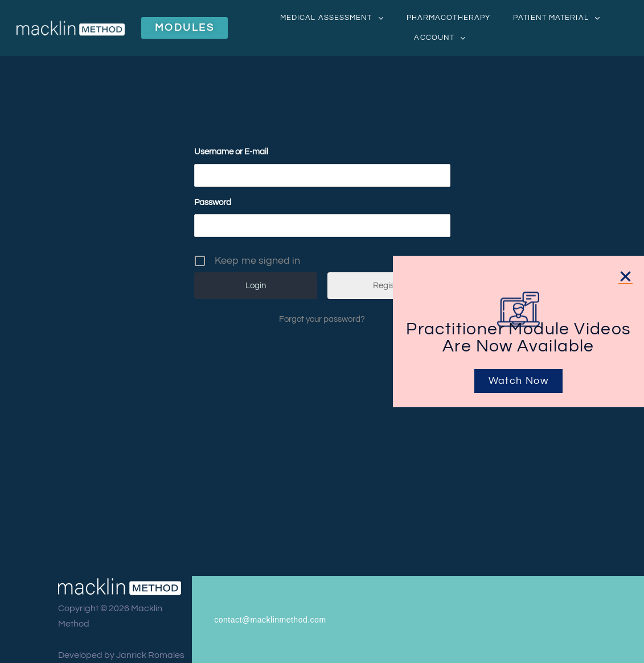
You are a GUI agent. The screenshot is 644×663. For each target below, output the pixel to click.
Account (440, 38)
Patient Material (557, 18)
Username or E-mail (231, 152)
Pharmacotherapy (449, 18)
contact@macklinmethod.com (270, 620)
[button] (625, 277)
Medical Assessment (332, 18)
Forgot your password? (322, 319)
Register (389, 286)
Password (213, 202)
